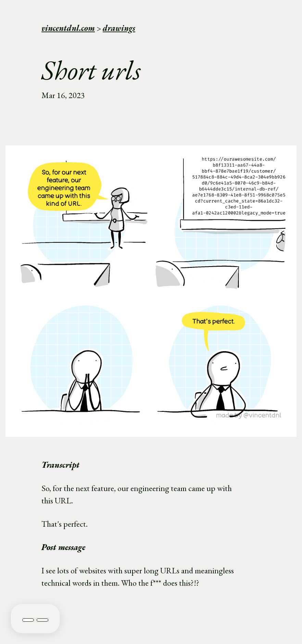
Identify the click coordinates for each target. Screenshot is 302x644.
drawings (119, 28)
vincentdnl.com (68, 28)
